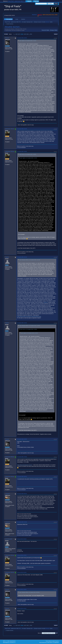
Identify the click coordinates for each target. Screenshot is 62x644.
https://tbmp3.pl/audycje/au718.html (25, 465)
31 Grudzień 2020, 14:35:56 (22, 439)
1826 (17, 34)
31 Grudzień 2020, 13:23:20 (22, 323)
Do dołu (6, 34)
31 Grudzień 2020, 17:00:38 (22, 457)
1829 (25, 34)
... (15, 34)
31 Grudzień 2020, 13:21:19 (22, 257)
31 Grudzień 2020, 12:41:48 (22, 129)
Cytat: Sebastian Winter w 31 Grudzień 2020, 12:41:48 (30, 260)
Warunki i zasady (52, 641)
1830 (27, 34)
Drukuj (56, 34)
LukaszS (7, 494)
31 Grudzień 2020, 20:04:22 (22, 477)
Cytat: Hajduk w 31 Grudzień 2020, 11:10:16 (28, 41)
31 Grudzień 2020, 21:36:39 (22, 522)
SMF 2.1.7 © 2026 (6, 641)
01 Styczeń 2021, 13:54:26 (22, 589)
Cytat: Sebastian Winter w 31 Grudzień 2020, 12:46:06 (30, 326)
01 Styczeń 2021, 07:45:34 (22, 555)
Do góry (6, 625)
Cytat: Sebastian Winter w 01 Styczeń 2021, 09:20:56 (29, 592)
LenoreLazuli (9, 539)
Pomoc (47, 641)
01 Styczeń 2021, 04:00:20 (22, 539)
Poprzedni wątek (45, 30)
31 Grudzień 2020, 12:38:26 (22, 38)
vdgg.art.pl (40, 15)
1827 (19, 34)
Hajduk (7, 257)
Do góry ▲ (57, 641)
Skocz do (40, 633)
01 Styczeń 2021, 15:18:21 (22, 608)
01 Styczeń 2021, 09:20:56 (22, 572)
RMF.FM (46, 302)
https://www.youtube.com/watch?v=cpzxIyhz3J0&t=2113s (29, 316)
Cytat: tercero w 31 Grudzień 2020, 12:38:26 (28, 154)
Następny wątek (54, 30)
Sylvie (51, 22)
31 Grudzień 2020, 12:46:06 (22, 151)
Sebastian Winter (10, 129)
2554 (31, 34)
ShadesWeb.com (13, 643)
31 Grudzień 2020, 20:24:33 (22, 494)
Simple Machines (13, 641)
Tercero (7, 38)
